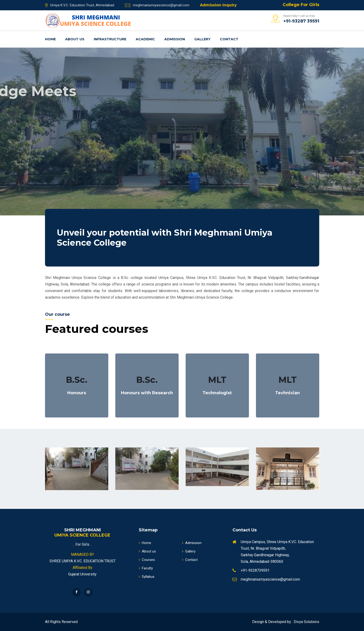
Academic (145, 39)
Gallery (202, 39)
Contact (229, 39)
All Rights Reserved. (62, 622)
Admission (175, 39)
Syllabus (147, 577)
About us (75, 39)
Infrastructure (110, 39)
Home (50, 39)
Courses (147, 560)
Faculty (146, 568)
